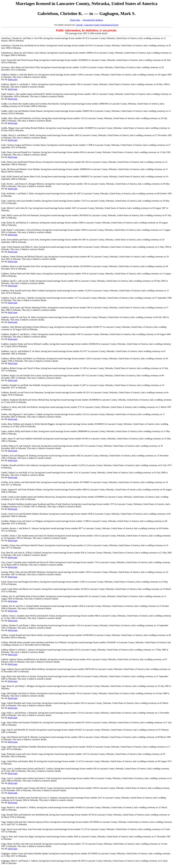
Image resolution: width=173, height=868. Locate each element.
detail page (13, 79)
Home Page (75, 20)
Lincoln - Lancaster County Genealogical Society (97, 25)
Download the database (93, 20)
